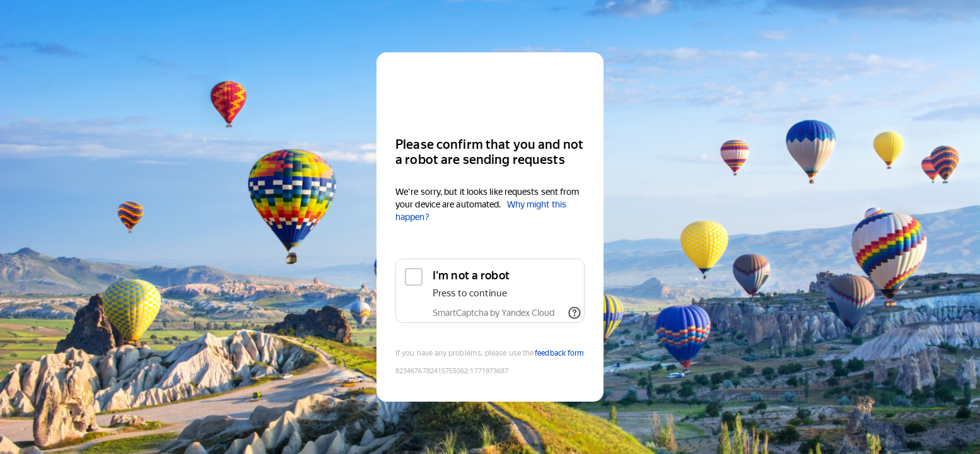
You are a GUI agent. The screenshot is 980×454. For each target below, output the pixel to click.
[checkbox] (490, 291)
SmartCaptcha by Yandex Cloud (493, 313)
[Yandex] (490, 89)
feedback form (559, 353)
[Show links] (575, 313)
